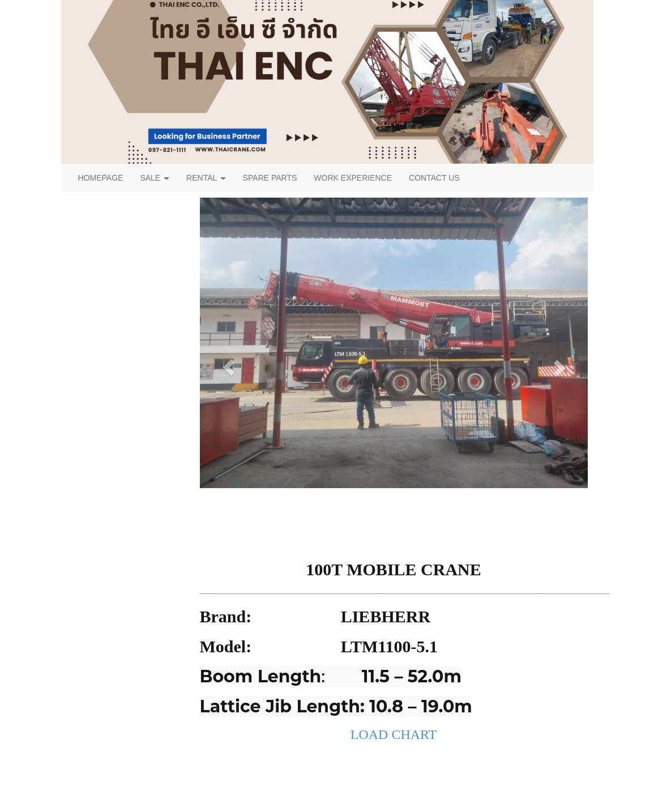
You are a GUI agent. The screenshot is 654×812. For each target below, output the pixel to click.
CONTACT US (434, 178)
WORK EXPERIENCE (353, 178)
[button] (229, 367)
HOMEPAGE (101, 178)
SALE (155, 178)
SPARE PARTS (270, 178)
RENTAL (206, 178)
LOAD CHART (394, 734)
